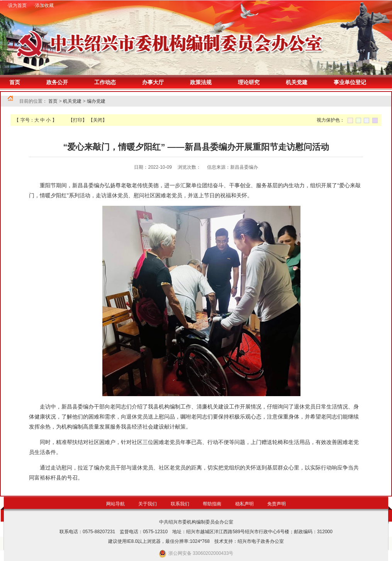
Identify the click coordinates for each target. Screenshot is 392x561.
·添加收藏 (43, 5)
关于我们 (148, 504)
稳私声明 (244, 504)
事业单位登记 (350, 82)
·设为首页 (17, 5)
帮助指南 (212, 504)
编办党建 (96, 101)
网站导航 (115, 504)
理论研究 (249, 82)
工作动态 (105, 82)
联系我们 (180, 504)
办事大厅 (153, 82)
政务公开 (57, 82)
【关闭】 (98, 120)
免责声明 (277, 504)
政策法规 (201, 82)
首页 (15, 82)
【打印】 (78, 120)
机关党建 (297, 82)
